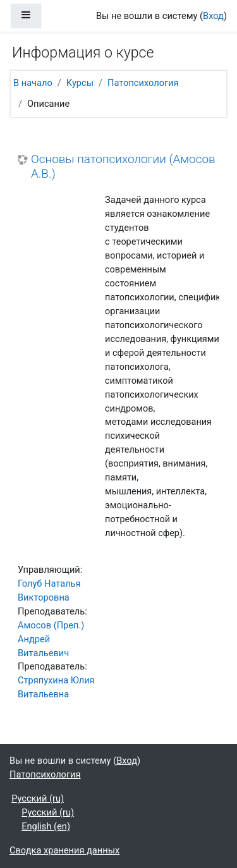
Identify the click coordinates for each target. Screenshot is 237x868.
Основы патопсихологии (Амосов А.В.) (123, 167)
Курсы (80, 83)
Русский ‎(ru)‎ (38, 798)
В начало (33, 83)
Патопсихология (143, 83)
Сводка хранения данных (64, 850)
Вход (213, 16)
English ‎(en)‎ (46, 826)
